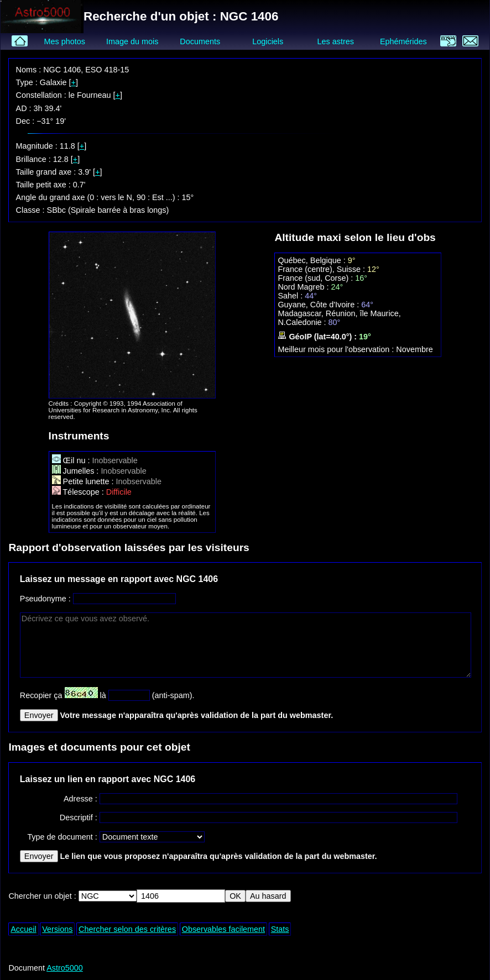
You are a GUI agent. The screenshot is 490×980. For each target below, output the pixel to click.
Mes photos (64, 41)
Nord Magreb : (304, 287)
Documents (200, 41)
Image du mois (132, 41)
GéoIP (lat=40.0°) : (318, 337)
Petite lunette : (84, 481)
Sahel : (291, 296)
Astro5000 (65, 968)
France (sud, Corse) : (316, 278)
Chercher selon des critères (127, 929)
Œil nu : (72, 460)
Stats (280, 929)
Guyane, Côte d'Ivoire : (319, 305)
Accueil (23, 929)
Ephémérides (403, 41)
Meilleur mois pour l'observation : (337, 349)
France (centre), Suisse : (322, 269)
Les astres (336, 41)
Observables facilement (223, 929)
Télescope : (79, 492)
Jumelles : (77, 471)
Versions (57, 929)
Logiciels (268, 41)
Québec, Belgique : (312, 260)
